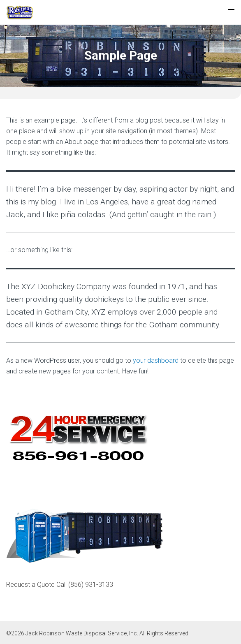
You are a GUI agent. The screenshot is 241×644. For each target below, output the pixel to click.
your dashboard (156, 360)
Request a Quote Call (60, 585)
